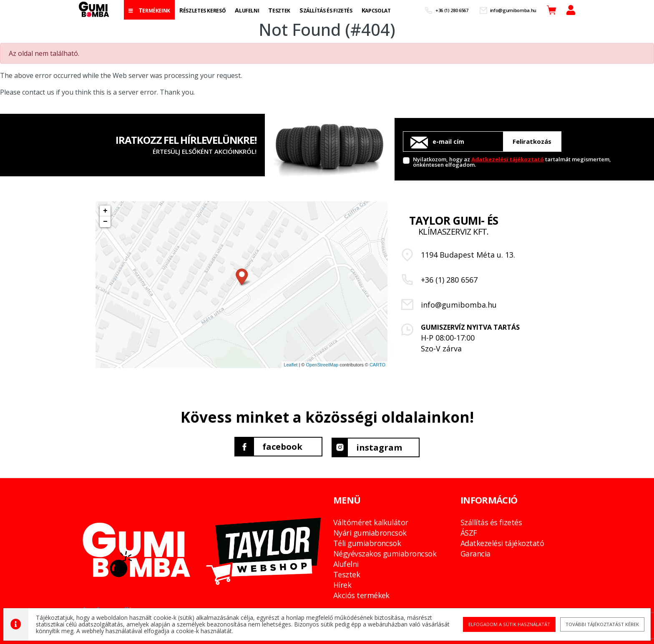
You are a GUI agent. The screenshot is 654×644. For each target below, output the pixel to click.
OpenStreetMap (322, 365)
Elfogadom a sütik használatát (506, 623)
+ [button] (105, 211)
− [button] (105, 222)
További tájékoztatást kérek (599, 623)
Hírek (342, 583)
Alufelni (346, 562)
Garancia (475, 552)
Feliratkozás (532, 141)
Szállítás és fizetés (491, 521)
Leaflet (291, 365)
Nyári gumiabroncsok (370, 531)
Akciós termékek (361, 594)
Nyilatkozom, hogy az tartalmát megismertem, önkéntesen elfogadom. (512, 162)
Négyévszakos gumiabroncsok (385, 552)
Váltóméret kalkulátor (371, 521)
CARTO (377, 365)
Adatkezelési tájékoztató (508, 159)
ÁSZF (469, 531)
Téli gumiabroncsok (367, 541)
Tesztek (347, 573)
